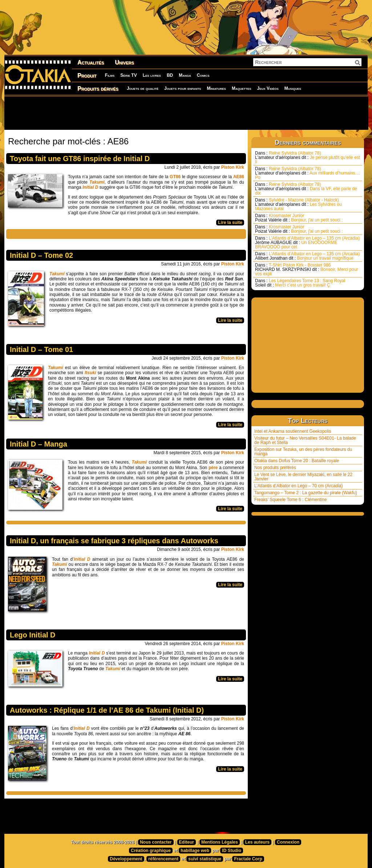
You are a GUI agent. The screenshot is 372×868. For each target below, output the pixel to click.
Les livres (152, 75)
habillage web (195, 851)
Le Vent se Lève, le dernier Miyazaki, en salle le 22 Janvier (303, 477)
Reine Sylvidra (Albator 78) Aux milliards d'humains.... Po (308, 173)
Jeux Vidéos (268, 88)
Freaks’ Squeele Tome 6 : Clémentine (290, 500)
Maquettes (242, 88)
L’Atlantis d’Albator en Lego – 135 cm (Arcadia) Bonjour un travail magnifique (307, 256)
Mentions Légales (220, 842)
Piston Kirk (233, 167)
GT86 (175, 177)
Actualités (91, 62)
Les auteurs (257, 842)
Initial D (97, 653)
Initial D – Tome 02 (41, 255)
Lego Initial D (33, 635)
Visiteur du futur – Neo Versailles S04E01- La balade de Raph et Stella (305, 440)
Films (110, 75)
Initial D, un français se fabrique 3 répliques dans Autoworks (114, 541)
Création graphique (151, 851)
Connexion (288, 842)
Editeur (187, 842)
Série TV (128, 75)
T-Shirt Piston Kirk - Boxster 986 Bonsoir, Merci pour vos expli (306, 269)
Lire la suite (230, 223)
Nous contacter (156, 842)
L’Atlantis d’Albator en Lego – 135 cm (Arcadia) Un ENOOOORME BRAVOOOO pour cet (307, 243)
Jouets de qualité (143, 88)
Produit (87, 75)
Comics (203, 75)
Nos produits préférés (275, 468)
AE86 (239, 177)
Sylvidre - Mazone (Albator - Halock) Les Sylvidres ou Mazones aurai (298, 204)
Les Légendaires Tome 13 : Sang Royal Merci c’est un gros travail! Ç (300, 283)
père (213, 468)
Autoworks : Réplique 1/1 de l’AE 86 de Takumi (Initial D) (107, 710)
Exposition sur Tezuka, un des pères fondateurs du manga (303, 452)
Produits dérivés (98, 89)
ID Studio (232, 851)
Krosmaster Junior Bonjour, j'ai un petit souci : (299, 218)
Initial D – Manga (39, 444)
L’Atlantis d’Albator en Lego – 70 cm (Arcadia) (298, 486)
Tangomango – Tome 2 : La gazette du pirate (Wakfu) (306, 493)
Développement (126, 859)
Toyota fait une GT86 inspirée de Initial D (80, 159)
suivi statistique (205, 859)
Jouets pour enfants (183, 88)
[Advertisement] (186, 113)
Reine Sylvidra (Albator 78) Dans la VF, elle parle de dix (306, 189)
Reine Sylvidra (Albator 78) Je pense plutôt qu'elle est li (308, 157)
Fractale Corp (248, 859)
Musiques (293, 88)
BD (170, 75)
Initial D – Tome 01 (41, 349)
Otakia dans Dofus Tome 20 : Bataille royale (297, 461)
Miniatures (216, 88)
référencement (163, 859)
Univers (124, 62)
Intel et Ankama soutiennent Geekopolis (293, 431)
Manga (185, 75)
